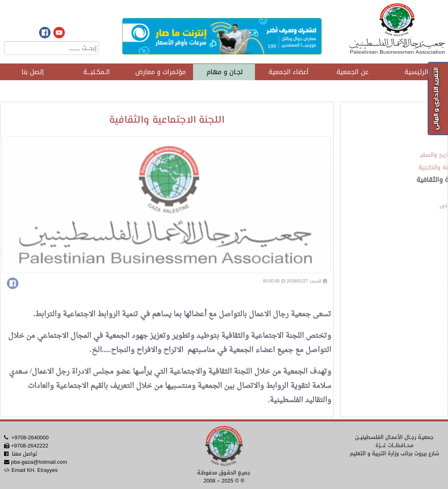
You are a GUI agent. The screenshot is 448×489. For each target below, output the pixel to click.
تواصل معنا (24, 454)
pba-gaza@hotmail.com (39, 462)
